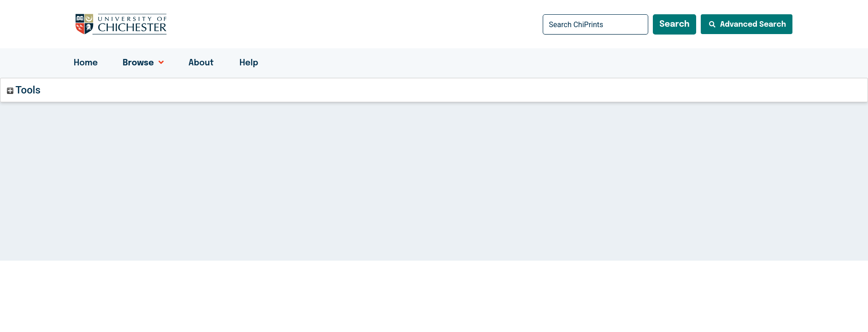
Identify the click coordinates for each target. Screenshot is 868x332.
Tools (24, 90)
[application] (159, 63)
